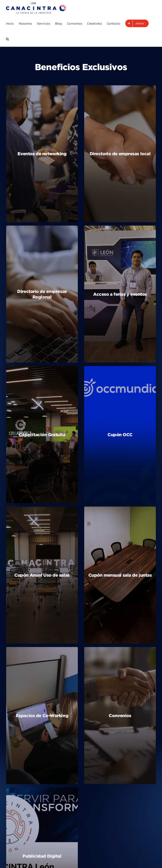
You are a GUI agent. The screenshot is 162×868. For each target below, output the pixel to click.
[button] (7, 39)
